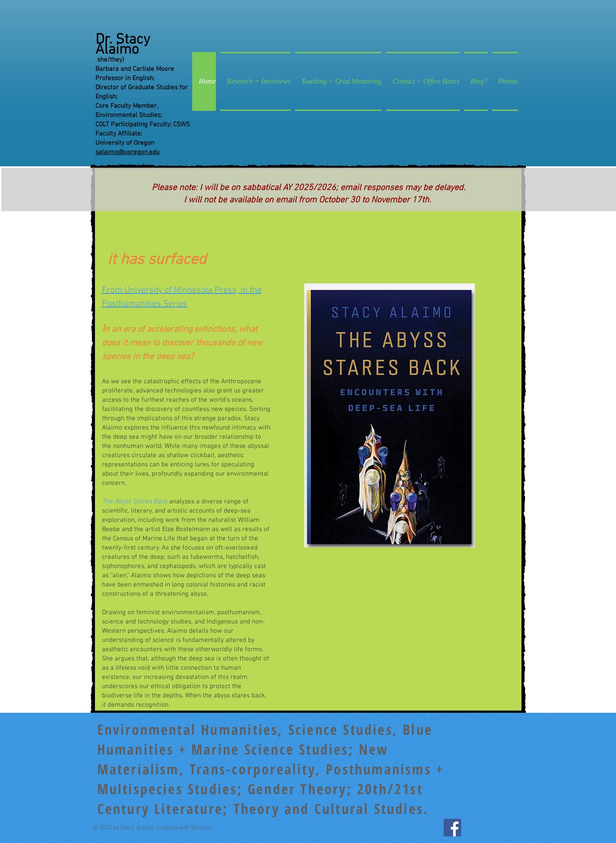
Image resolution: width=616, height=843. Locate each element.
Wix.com (202, 828)
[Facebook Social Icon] (452, 828)
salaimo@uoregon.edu (128, 152)
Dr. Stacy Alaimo (123, 45)
